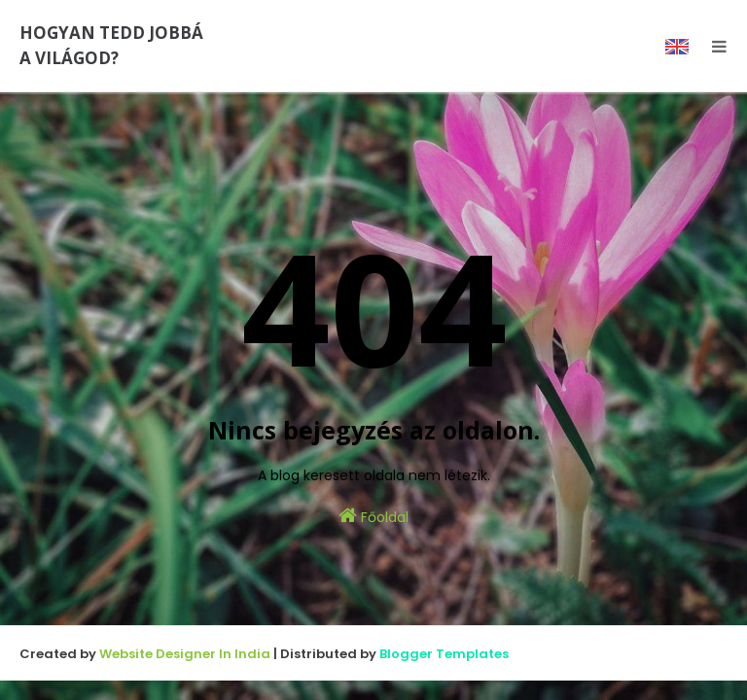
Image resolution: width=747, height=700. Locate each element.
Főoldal (373, 516)
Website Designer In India (185, 654)
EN (677, 47)
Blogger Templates (444, 654)
